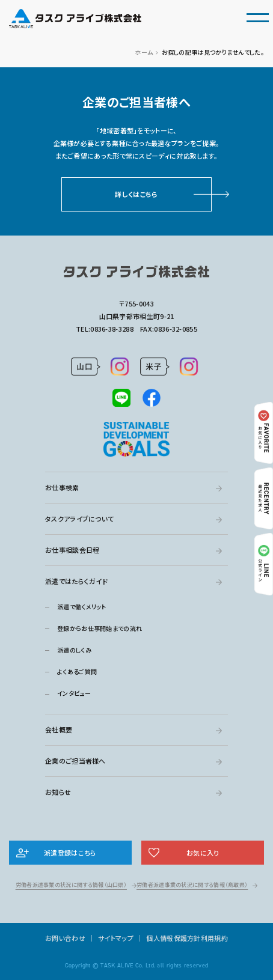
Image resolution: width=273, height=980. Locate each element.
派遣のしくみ (74, 650)
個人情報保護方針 (173, 938)
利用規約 (214, 938)
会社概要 (59, 729)
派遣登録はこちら (70, 853)
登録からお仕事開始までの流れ (100, 628)
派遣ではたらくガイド (76, 581)
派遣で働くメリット (82, 607)
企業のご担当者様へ (75, 761)
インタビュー (74, 693)
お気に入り (203, 853)
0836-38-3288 (112, 329)
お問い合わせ (65, 938)
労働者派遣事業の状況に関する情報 (71, 885)
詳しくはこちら (136, 194)
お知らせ (58, 792)
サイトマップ (116, 938)
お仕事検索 (62, 487)
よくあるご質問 (77, 671)
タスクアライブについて (79, 519)
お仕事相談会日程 (72, 550)
